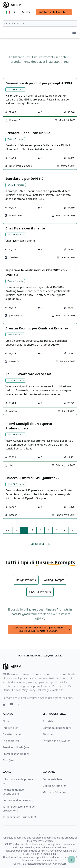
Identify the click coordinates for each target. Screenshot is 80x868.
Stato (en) (49, 734)
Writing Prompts (15, 139)
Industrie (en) (11, 728)
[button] (8, 530)
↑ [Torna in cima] (71, 859)
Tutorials (48, 721)
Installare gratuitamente (54, 12)
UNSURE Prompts (16, 89)
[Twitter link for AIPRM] (4, 705)
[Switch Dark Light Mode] (15, 12)
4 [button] (48, 530)
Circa (6, 721)
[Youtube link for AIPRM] (12, 705)
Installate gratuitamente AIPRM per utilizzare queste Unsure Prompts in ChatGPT (42, 629)
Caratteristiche (12, 734)
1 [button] (24, 530)
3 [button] (40, 530)
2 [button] (32, 530)
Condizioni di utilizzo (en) (18, 800)
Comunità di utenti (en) (57, 728)
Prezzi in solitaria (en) (16, 747)
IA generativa (11, 741)
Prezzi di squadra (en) (16, 754)
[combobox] (40, 23)
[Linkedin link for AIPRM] (20, 705)
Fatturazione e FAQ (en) (57, 741)
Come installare (52, 779)
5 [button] (57, 530)
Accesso (26, 12)
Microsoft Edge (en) (55, 792)
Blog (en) (8, 760)
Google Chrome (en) (55, 786)
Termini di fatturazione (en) (19, 817)
